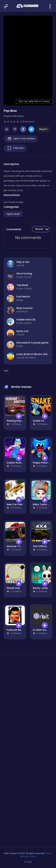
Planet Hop (13, 588)
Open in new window (21, 139)
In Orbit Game (41, 630)
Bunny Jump (40, 588)
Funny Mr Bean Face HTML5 (23, 630)
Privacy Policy (29, 856)
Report (43, 129)
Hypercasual (13, 214)
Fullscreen (15, 148)
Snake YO (39, 421)
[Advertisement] (28, 692)
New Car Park (15, 504)
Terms (49, 853)
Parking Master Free (19, 421)
